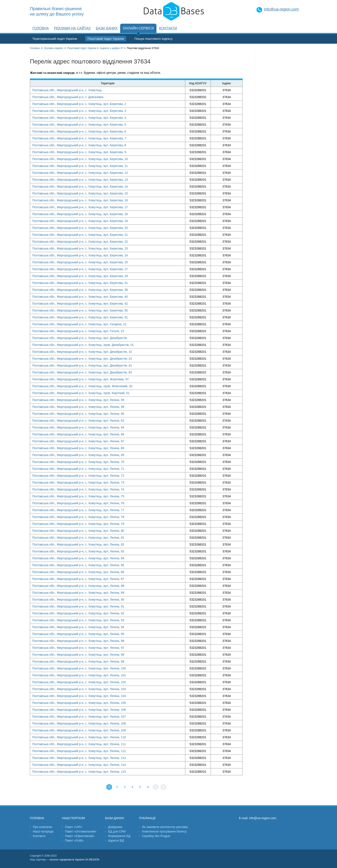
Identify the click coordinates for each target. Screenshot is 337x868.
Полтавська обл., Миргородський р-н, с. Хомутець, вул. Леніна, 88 (78, 586)
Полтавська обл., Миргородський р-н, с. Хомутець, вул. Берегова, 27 (80, 269)
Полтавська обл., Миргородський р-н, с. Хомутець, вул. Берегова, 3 (79, 111)
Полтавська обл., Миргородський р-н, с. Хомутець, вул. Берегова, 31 (80, 283)
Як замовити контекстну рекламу (165, 827)
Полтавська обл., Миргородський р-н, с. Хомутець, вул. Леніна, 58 (78, 407)
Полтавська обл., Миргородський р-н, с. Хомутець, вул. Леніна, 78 (78, 517)
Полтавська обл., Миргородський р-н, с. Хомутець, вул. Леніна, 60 (78, 414)
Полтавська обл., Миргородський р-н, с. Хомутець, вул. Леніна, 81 (78, 538)
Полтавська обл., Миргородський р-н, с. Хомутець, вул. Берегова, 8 (79, 145)
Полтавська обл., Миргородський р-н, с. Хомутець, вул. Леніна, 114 (79, 765)
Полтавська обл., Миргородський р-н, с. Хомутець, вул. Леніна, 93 (78, 620)
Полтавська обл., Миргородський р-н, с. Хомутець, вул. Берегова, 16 (80, 200)
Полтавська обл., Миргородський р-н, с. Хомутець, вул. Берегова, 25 (80, 262)
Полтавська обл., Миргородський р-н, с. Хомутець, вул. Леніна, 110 (79, 737)
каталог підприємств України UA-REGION (74, 860)
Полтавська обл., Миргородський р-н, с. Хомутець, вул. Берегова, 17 (80, 207)
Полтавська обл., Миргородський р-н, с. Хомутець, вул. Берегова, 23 (80, 248)
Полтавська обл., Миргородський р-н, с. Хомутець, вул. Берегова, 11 (80, 166)
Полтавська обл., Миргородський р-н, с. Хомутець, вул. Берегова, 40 (80, 297)
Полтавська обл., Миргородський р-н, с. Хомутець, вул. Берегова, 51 (80, 317)
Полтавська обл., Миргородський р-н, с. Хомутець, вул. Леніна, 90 (78, 600)
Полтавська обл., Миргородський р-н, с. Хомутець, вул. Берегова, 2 (79, 104)
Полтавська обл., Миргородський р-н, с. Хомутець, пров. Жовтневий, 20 (82, 386)
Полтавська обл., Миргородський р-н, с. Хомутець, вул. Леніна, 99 (78, 661)
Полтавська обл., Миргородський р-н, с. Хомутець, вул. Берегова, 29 (80, 276)
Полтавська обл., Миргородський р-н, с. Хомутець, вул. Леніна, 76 (78, 503)
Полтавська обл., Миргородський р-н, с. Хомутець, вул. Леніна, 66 (78, 434)
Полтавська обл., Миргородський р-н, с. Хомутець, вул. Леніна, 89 (78, 593)
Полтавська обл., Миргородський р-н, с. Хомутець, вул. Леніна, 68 (78, 448)
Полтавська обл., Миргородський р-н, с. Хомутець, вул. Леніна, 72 (78, 476)
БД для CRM (117, 831)
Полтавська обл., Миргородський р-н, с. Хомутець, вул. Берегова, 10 (80, 159)
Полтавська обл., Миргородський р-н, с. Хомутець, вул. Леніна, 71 (78, 469)
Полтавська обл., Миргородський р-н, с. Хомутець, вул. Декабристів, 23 (82, 359)
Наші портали (73, 818)
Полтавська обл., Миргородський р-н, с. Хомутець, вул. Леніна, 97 (78, 648)
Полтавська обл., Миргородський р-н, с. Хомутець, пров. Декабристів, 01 (83, 345)
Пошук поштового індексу (153, 39)
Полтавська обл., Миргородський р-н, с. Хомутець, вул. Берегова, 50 (80, 310)
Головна (41, 28)
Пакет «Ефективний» (80, 836)
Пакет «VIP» (74, 827)
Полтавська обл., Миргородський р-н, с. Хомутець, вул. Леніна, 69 (78, 455)
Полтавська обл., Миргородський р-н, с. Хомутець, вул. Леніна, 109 (79, 730)
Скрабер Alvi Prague (156, 836)
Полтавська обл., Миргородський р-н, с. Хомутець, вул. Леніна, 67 (78, 441)
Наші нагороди (43, 831)
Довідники (115, 827)
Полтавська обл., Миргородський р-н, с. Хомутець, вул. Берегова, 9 (79, 152)
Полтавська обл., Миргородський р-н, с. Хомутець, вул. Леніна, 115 (79, 772)
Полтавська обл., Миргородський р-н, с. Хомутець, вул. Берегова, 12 (80, 173)
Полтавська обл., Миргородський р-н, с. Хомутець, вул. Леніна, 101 (79, 675)
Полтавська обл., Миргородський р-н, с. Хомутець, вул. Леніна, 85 (78, 565)
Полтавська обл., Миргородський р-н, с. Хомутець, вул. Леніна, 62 (78, 421)
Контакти (168, 28)
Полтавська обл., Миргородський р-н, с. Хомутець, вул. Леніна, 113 (79, 758)
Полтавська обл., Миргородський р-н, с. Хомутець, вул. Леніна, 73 (78, 483)
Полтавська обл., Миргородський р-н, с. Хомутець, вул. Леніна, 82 (78, 544)
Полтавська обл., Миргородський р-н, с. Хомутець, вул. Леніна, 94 (78, 627)
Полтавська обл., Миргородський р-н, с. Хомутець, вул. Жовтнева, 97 (80, 379)
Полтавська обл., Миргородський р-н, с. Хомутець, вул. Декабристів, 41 (82, 365)
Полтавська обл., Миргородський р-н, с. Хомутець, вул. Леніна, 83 (78, 551)
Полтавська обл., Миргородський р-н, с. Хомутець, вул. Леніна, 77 (78, 510)
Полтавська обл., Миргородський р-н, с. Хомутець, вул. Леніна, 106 (79, 710)
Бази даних (107, 28)
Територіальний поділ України (55, 39)
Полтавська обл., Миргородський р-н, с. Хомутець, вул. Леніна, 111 (79, 744)
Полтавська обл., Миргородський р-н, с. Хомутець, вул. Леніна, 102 (79, 682)
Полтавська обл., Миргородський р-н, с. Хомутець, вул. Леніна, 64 (78, 427)
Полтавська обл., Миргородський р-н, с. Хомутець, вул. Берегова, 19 (80, 221)
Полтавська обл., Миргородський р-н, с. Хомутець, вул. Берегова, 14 (80, 187)
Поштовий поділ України (106, 39)
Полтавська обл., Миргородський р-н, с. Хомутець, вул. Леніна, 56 (78, 400)
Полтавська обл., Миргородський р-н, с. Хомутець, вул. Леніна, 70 (78, 462)
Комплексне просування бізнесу (164, 831)
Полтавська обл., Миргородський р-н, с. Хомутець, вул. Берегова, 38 (80, 290)
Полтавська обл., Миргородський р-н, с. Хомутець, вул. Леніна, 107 (79, 717)
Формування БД (119, 836)
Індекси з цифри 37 (112, 48)
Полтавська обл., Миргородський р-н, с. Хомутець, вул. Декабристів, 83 (82, 372)
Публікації (147, 818)
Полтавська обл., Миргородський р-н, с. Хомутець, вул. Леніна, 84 (78, 558)
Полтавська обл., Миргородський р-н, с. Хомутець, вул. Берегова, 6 (79, 131)
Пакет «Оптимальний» (81, 831)
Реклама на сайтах (72, 28)
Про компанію (43, 827)
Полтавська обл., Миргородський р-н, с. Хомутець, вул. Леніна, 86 (78, 572)
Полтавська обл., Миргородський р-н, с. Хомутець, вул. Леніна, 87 (78, 579)
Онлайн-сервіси (138, 28)
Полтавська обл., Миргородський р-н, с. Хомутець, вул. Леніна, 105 (79, 703)
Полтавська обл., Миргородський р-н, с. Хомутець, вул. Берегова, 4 (79, 118)
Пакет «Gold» (74, 840)
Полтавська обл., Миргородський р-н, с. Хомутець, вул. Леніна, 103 (79, 689)
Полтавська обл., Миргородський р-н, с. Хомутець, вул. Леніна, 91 (78, 606)
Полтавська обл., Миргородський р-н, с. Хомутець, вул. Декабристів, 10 (82, 352)
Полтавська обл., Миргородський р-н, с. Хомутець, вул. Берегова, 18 (80, 214)
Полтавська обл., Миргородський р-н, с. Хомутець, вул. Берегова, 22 (80, 242)
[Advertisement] (281, 117)
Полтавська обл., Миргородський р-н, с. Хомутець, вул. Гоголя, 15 (78, 331)
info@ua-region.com (281, 9)
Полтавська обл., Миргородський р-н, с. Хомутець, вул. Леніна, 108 (79, 723)
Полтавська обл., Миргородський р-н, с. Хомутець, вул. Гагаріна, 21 (79, 324)
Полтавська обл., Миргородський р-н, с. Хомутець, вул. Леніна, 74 (78, 489)
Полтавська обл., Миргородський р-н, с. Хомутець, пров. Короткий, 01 (81, 393)
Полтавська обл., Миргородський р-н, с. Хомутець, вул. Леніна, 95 (78, 634)
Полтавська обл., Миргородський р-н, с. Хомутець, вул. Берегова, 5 (79, 125)
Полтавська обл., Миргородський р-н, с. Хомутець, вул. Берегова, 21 (80, 235)
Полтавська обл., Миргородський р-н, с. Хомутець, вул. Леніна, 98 (78, 655)
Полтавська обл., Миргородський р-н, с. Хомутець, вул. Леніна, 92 (78, 613)
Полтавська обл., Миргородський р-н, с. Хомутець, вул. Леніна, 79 (78, 524)
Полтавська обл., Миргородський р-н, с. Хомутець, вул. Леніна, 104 (79, 696)
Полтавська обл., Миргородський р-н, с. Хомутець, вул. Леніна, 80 (78, 531)
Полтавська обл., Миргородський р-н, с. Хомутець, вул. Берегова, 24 (80, 255)
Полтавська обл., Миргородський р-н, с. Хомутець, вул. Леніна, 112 (79, 751)
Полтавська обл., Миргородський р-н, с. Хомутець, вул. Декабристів (80, 338)
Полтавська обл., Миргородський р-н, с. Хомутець (67, 90)
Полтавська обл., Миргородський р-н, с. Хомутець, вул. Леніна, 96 (78, 641)
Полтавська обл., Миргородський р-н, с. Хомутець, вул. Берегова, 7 (79, 138)
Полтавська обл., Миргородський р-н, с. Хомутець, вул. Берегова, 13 (80, 180)
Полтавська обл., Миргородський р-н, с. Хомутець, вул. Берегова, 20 (80, 228)
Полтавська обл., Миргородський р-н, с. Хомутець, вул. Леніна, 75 (78, 496)
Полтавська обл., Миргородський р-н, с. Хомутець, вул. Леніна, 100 (79, 668)
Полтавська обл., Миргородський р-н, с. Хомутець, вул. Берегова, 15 (80, 193)
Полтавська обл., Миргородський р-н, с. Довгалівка (68, 97)
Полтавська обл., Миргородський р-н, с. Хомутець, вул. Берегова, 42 (80, 304)
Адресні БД (116, 840)
